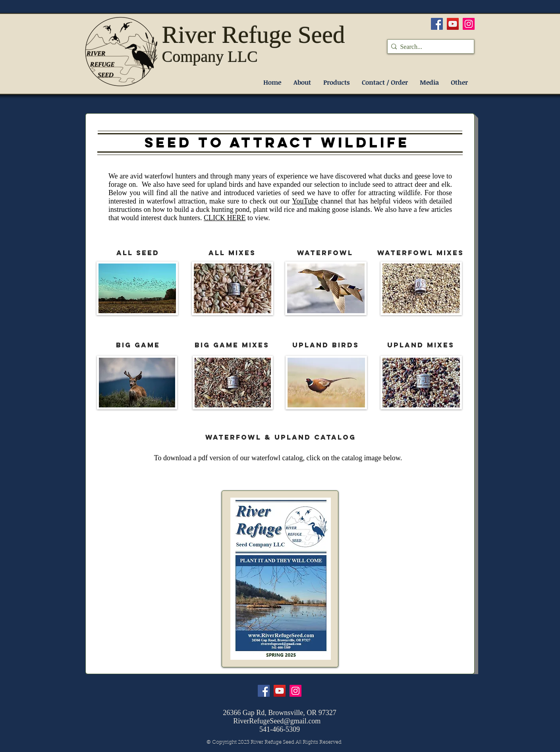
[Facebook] (437, 24)
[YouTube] (453, 24)
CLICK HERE (225, 218)
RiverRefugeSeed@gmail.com (277, 721)
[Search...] (429, 47)
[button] (336, 82)
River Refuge (230, 35)
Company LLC (210, 57)
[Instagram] (469, 24)
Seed (322, 35)
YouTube (305, 201)
